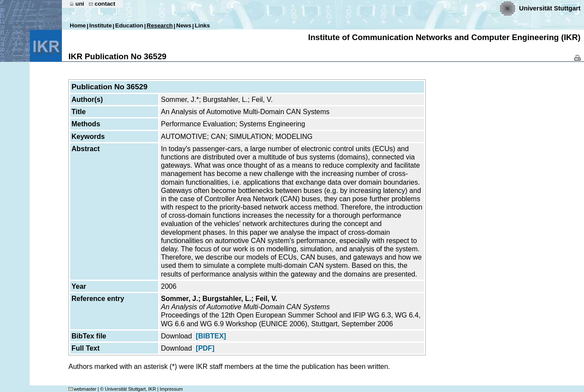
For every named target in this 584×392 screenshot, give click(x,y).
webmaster (82, 389)
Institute (101, 25)
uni (80, 4)
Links (202, 25)
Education (129, 25)
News (184, 25)
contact (105, 4)
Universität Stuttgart (550, 8)
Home (78, 25)
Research (160, 25)
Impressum (171, 389)
